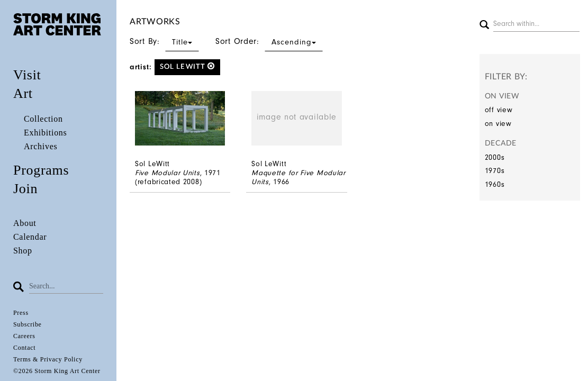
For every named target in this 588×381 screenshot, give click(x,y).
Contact (24, 348)
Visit (27, 75)
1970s (495, 171)
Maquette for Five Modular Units (298, 177)
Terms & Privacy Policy (48, 359)
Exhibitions (45, 133)
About (25, 223)
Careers (24, 336)
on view (498, 124)
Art (23, 93)
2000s (495, 157)
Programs (41, 170)
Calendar (30, 237)
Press (21, 313)
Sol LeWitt (187, 66)
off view (499, 110)
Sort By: (164, 41)
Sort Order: (269, 41)
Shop (23, 251)
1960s (495, 184)
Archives (40, 146)
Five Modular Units (168, 173)
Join (25, 189)
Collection (43, 119)
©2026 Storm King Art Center (57, 371)
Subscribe (28, 324)
